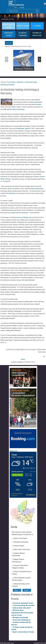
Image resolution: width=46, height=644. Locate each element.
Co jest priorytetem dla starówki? (24, 605)
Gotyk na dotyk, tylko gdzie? (22, 608)
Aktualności (20, 82)
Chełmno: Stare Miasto (20, 538)
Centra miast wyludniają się (21, 620)
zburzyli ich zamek (13, 189)
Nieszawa (38, 104)
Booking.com (13, 451)
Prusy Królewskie (10, 193)
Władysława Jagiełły (23, 128)
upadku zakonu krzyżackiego (20, 213)
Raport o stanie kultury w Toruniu (23, 632)
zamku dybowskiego (36, 102)
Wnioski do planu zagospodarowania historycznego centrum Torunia (22, 613)
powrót (23, 359)
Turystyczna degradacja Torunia (23, 603)
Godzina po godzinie (17, 494)
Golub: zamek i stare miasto (22, 549)
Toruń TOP (9, 43)
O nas (16, 8)
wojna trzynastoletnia (37, 189)
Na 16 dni (14, 496)
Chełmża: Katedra (19, 546)
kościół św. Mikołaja (22, 217)
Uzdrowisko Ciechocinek (21, 542)
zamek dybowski (30, 280)
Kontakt (22, 8)
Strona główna (11, 82)
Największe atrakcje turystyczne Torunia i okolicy (18, 46)
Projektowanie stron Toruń (40, 643)
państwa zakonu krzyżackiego (16, 109)
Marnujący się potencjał (20, 617)
